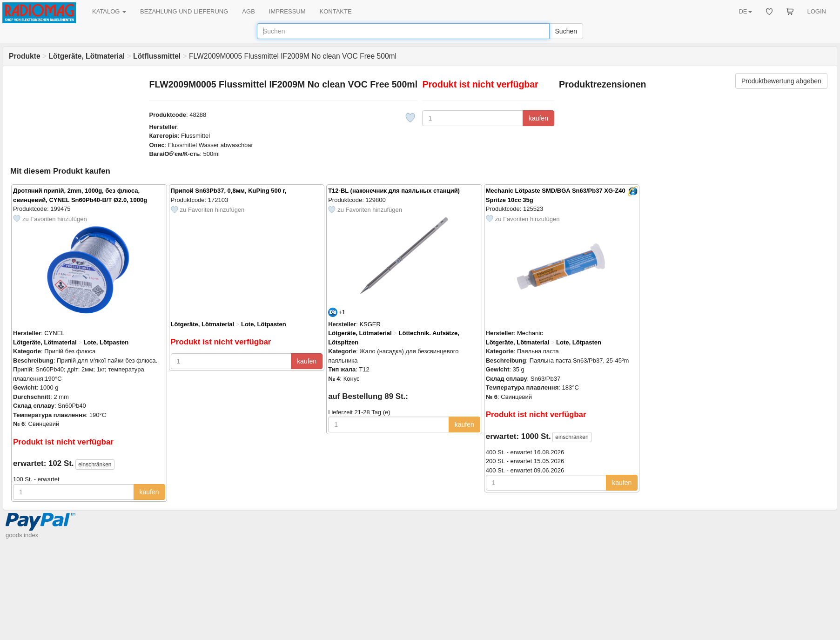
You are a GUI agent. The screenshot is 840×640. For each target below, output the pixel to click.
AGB (248, 11)
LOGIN (817, 11)
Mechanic (530, 333)
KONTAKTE (336, 11)
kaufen (538, 118)
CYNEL (54, 333)
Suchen (566, 31)
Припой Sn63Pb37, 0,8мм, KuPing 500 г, (229, 191)
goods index (22, 535)
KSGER (370, 324)
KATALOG (109, 11)
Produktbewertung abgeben (781, 81)
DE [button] (745, 11)
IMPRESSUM (287, 11)
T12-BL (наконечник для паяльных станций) (394, 191)
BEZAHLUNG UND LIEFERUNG (184, 11)
